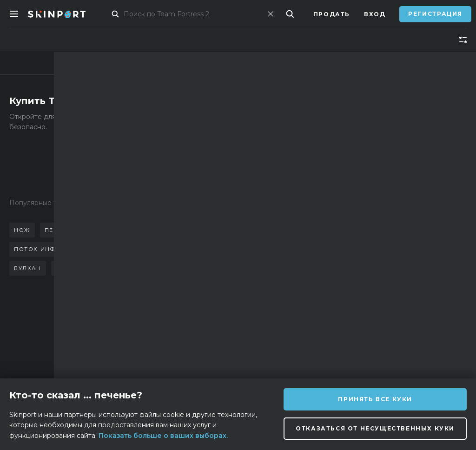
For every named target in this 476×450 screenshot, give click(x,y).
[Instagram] (277, 356)
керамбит (121, 249)
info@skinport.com (420, 329)
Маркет (119, 14)
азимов (116, 268)
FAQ (149, 331)
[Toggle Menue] (14, 14)
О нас (78, 331)
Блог (77, 359)
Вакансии (161, 359)
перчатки (62, 230)
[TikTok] (323, 356)
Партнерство (93, 345)
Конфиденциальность (186, 373)
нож (22, 230)
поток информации (52, 249)
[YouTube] (346, 356)
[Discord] (255, 357)
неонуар (72, 268)
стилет (153, 230)
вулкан (28, 268)
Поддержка (165, 345)
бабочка (110, 230)
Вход (375, 14)
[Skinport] (66, 14)
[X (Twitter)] (300, 357)
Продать (332, 14)
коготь (166, 249)
